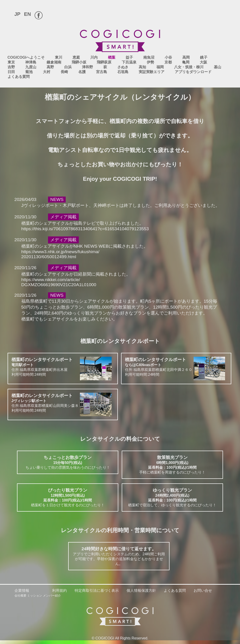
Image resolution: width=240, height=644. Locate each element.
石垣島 (123, 72)
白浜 (68, 67)
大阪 (203, 62)
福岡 (160, 67)
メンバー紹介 (52, 596)
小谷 (168, 57)
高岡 (186, 57)
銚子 (204, 57)
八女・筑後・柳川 (189, 67)
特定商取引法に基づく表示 (97, 591)
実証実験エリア (152, 72)
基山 (217, 67)
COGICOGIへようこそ (26, 57)
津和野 (88, 67)
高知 (142, 67)
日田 (11, 72)
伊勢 (150, 62)
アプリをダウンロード (193, 72)
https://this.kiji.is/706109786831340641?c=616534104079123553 (85, 229)
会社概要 (20, 596)
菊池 (29, 72)
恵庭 (76, 57)
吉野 (11, 67)
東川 (59, 57)
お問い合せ (203, 591)
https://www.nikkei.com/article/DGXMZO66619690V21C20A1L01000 (59, 282)
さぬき (123, 67)
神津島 (31, 62)
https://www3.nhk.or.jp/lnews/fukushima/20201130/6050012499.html (60, 254)
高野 (50, 67)
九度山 (31, 67)
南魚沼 (149, 57)
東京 (11, 62)
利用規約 (59, 591)
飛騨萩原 (104, 62)
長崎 (64, 72)
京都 (168, 62)
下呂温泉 (129, 62)
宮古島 (102, 72)
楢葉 (112, 57)
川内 (94, 57)
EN (28, 14)
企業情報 (22, 591)
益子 (129, 57)
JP (17, 14)
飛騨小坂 (79, 62)
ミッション (35, 596)
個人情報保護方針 (141, 591)
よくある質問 (19, 77)
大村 (47, 72)
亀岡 (186, 62)
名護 (82, 72)
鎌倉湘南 (54, 62)
